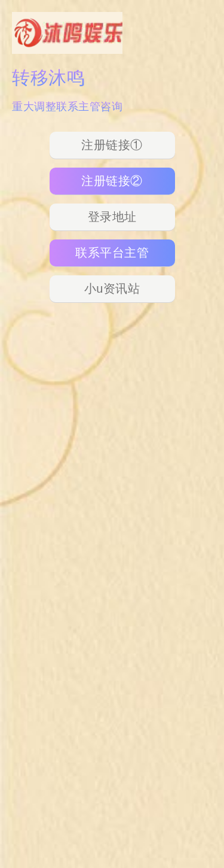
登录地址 (112, 217)
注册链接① (112, 145)
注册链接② (112, 181)
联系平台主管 (112, 253)
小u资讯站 (112, 289)
